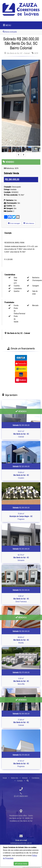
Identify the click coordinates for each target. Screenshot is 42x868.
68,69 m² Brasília (21, 640)
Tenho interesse (29, 223)
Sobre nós (14, 778)
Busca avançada (10, 32)
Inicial (5, 778)
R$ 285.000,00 (21, 549)
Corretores (35, 778)
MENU (7, 25)
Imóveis (25, 778)
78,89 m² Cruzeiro (21, 475)
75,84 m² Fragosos (21, 516)
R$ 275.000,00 (21, 672)
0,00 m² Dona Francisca (21, 599)
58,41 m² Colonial (21, 434)
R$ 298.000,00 (21, 631)
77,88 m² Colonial (21, 722)
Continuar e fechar (21, 864)
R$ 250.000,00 (21, 590)
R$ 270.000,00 (21, 755)
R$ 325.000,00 (21, 466)
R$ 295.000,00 (21, 425)
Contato (20, 781)
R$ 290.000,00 (21, 508)
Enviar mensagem (14, 223)
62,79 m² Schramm (21, 558)
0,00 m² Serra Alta (21, 681)
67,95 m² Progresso (21, 764)
